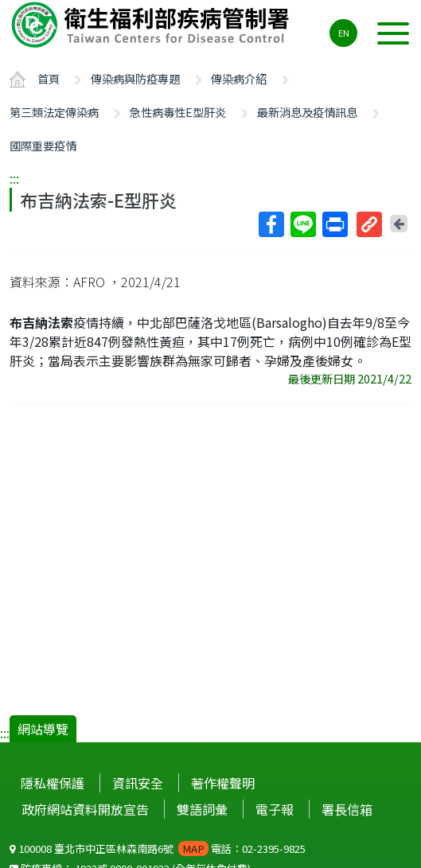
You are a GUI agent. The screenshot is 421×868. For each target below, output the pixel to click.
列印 (334, 224)
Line (302, 224)
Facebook (271, 224)
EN (344, 33)
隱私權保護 (53, 783)
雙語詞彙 (202, 809)
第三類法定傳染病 (54, 112)
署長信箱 (347, 809)
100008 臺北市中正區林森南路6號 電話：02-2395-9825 (158, 849)
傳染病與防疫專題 (135, 78)
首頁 (49, 78)
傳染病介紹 (239, 78)
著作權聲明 (223, 783)
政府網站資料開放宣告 (85, 809)
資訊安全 (138, 783)
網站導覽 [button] (43, 729)
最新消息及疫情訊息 (307, 112)
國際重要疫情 (43, 145)
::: (14, 178)
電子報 (275, 809)
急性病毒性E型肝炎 (178, 112)
